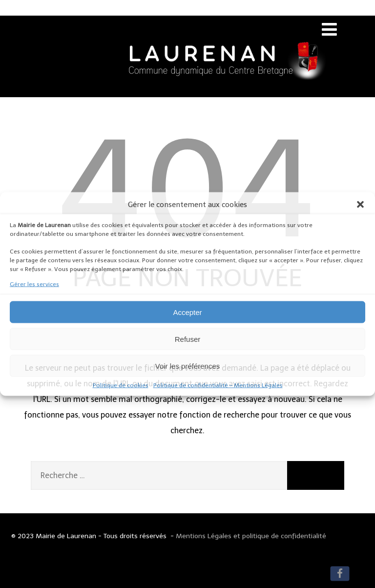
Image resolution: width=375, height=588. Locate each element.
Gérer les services (34, 284)
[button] (360, 205)
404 (187, 189)
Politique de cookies (121, 385)
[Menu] (329, 30)
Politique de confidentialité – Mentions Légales (218, 385)
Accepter (187, 312)
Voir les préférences (188, 366)
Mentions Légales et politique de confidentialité (251, 536)
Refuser (188, 339)
